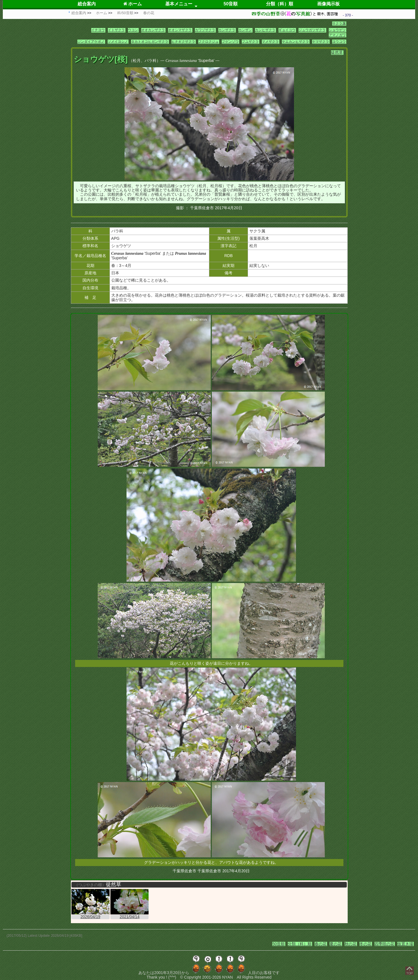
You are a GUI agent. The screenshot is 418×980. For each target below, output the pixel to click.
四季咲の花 (384, 944)
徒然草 (337, 52)
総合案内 (87, 4)
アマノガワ (337, 35)
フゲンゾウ (230, 42)
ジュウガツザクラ (312, 30)
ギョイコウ (287, 30)
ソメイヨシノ (118, 42)
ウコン (133, 30)
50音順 (231, 4)
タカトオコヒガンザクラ (150, 42)
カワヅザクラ (205, 30)
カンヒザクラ (265, 30)
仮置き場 (405, 944)
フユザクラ (250, 42)
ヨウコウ (339, 42)
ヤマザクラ (321, 42)
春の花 (321, 944)
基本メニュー (179, 4)
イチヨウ (98, 30)
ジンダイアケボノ (91, 42)
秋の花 (350, 944)
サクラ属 (339, 23)
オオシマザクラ (180, 30)
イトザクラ (116, 30)
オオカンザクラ (153, 30)
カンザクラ (227, 30)
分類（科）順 (280, 4)
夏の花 (336, 944)
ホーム (133, 4)
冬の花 (365, 944)
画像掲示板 (328, 4)
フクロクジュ (208, 42)
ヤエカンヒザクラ (295, 42)
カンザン (245, 30)
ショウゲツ (337, 30)
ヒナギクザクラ (183, 42)
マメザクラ (270, 42)
